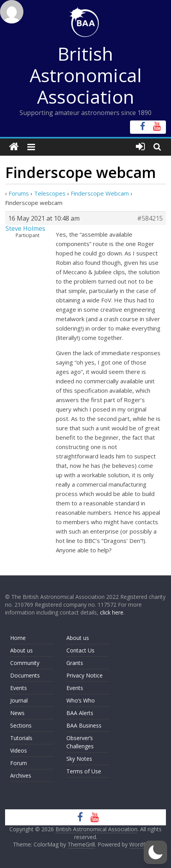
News (17, 713)
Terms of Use (84, 771)
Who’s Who (81, 700)
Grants (75, 663)
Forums (19, 193)
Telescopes (50, 193)
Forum (19, 763)
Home (18, 638)
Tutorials (21, 738)
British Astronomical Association (86, 75)
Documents (25, 675)
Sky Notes (79, 759)
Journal (19, 700)
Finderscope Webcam (100, 193)
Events (19, 688)
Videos (19, 750)
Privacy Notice (85, 675)
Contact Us (80, 650)
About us (21, 650)
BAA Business (84, 725)
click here (112, 612)
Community (25, 663)
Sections (21, 725)
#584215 (150, 218)
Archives (21, 775)
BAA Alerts (80, 713)
